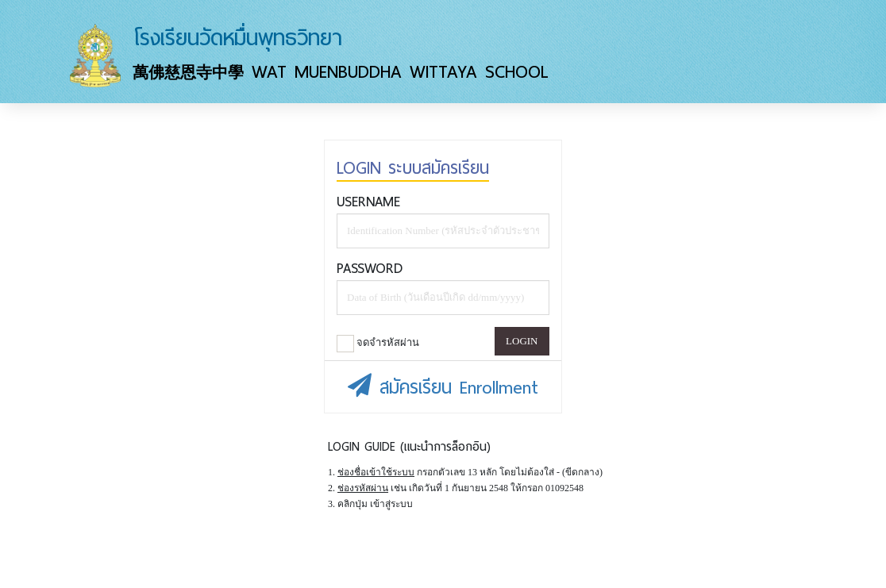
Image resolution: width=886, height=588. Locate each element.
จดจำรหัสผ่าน (378, 344)
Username (368, 202)
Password (370, 268)
